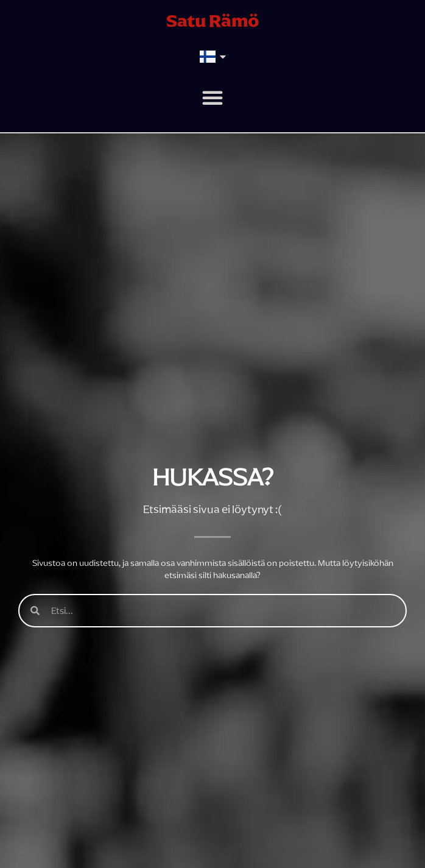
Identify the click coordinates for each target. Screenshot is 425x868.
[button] (212, 97)
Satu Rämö (213, 21)
